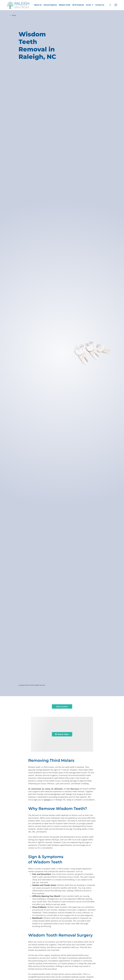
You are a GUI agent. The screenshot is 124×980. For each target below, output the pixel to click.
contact (47, 800)
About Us (38, 5)
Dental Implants (50, 5)
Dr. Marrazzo (73, 789)
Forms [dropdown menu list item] (90, 5)
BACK (13, 15)
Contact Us (100, 5)
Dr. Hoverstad (35, 789)
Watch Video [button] (62, 734)
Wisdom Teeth (65, 5)
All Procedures (78, 5)
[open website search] (112, 5)
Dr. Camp (46, 789)
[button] (90, 5)
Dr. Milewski (57, 789)
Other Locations (62, 706)
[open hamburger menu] (116, 5)
